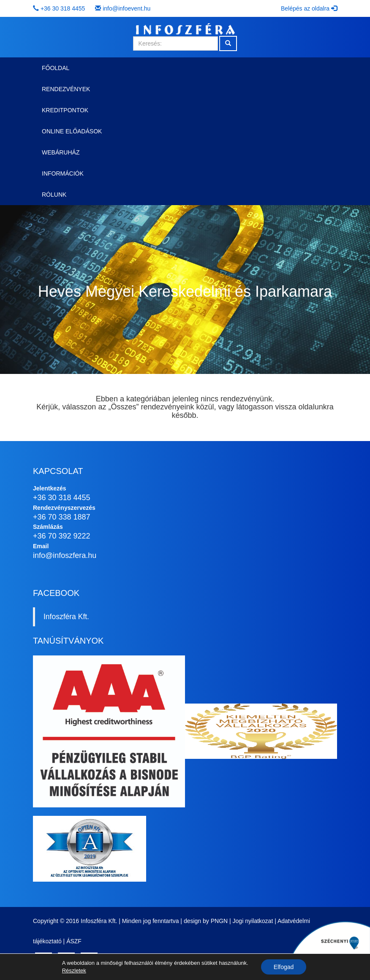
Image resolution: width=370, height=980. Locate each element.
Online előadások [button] (72, 131)
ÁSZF (74, 941)
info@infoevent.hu (127, 8)
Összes (123, 407)
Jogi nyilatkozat (253, 921)
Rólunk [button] (54, 195)
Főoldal (56, 68)
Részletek (74, 971)
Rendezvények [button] (66, 89)
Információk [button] (63, 173)
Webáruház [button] (61, 152)
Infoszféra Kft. (66, 617)
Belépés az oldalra (309, 8)
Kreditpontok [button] (65, 110)
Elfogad (284, 967)
